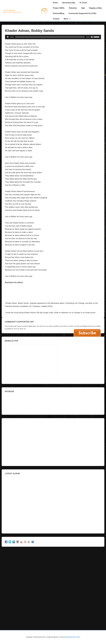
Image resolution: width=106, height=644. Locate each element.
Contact (56, 19)
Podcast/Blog (59, 13)
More (67, 19)
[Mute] (92, 37)
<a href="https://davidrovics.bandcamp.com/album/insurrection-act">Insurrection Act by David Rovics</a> (53, 503)
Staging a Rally (95, 8)
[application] (53, 37)
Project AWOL (59, 8)
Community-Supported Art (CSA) (82, 13)
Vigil (83, 8)
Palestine (73, 8)
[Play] (8, 37)
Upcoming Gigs (69, 3)
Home (55, 3)
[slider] (50, 37)
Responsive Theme (74, 637)
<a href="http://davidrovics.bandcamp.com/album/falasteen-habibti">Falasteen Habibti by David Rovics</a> (53, 291)
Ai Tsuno (83, 3)
